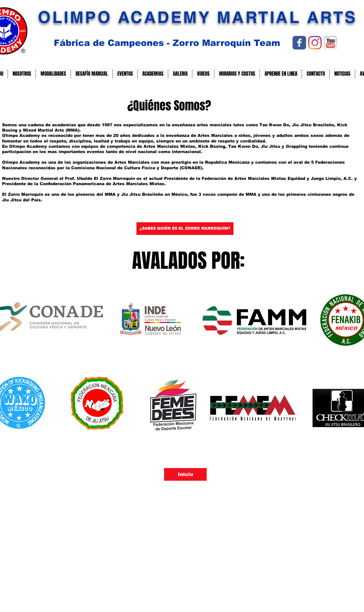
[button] (22, 74)
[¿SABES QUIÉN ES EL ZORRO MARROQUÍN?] (185, 229)
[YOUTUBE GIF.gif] (330, 43)
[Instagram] (315, 43)
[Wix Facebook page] (299, 43)
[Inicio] (185, 474)
